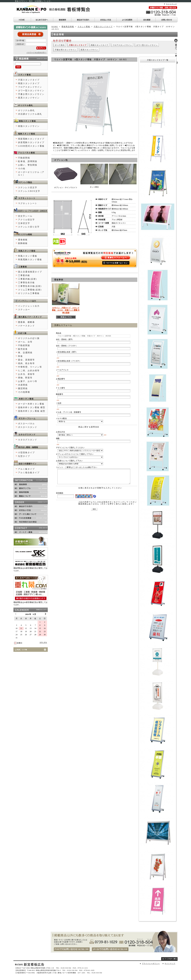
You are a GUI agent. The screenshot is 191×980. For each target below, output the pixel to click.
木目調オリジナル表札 (30, 114)
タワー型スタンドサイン (147, 45)
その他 (22, 169)
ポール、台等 (25, 342)
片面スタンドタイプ (103, 27)
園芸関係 (23, 388)
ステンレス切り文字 (29, 227)
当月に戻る (43, 642)
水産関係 (23, 385)
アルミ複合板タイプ (29, 473)
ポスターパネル (26, 424)
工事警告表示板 (26, 283)
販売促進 (23, 349)
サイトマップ (171, 4)
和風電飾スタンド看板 (30, 260)
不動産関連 (24, 345)
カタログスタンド (28, 440)
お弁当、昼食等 (26, 374)
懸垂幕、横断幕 (26, 322)
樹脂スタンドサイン (29, 126)
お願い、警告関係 (28, 165)
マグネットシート (28, 203)
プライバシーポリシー (151, 963)
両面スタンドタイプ (99, 45)
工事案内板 (24, 275)
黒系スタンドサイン (89, 50)
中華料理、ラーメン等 (30, 367)
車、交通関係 (25, 353)
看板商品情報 (68, 27)
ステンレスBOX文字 (29, 191)
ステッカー (24, 310)
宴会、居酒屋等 (26, 360)
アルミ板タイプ (26, 469)
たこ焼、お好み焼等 (29, 371)
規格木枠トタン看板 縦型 (32, 411)
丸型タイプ (24, 456)
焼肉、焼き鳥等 (26, 363)
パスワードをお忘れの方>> (37, 53)
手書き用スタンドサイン (66, 50)
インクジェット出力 (29, 306)
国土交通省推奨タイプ (30, 272)
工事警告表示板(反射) (30, 286)
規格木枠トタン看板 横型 (32, 407)
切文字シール (25, 216)
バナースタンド (26, 326)
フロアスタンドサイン (122, 45)
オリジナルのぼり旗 (29, 338)
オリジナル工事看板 (29, 293)
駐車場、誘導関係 (28, 161)
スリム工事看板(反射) (30, 290)
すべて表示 (60, 45)
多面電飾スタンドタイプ (31, 142)
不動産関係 (24, 158)
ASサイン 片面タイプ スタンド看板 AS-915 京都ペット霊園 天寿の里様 (66, 310)
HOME (55, 27)
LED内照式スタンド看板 (31, 146)
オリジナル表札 (26, 110)
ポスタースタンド (28, 427)
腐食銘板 (23, 240)
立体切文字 (24, 223)
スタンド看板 (84, 27)
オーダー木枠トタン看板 (31, 404)
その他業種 (24, 392)
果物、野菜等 (25, 378)
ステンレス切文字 (28, 188)
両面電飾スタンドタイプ (31, 139)
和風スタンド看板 (28, 256)
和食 (20, 356)
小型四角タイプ (26, 453)
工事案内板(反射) (27, 279)
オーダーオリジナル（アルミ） (31, 174)
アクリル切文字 (26, 220)
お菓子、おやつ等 (28, 381)
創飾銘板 (23, 243)
